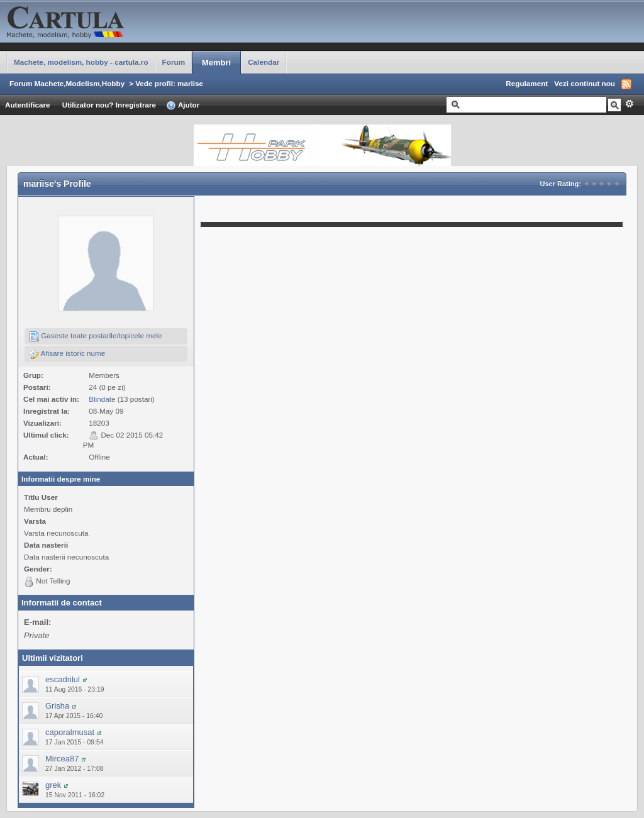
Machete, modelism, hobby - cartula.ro (81, 62)
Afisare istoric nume (67, 354)
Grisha (57, 706)
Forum (174, 62)
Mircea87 (62, 759)
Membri (216, 63)
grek (53, 785)
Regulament (527, 83)
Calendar (264, 62)
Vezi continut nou (585, 83)
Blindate (102, 399)
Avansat (629, 104)
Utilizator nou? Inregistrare (109, 105)
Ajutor (183, 106)
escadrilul (63, 679)
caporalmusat (70, 732)
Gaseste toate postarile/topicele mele (96, 336)
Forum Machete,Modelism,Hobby (67, 83)
